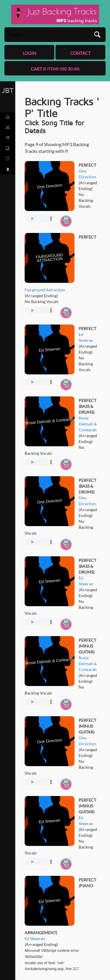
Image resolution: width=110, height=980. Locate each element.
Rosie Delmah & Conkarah (88, 424)
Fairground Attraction (45, 290)
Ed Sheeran (35, 938)
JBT (8, 90)
